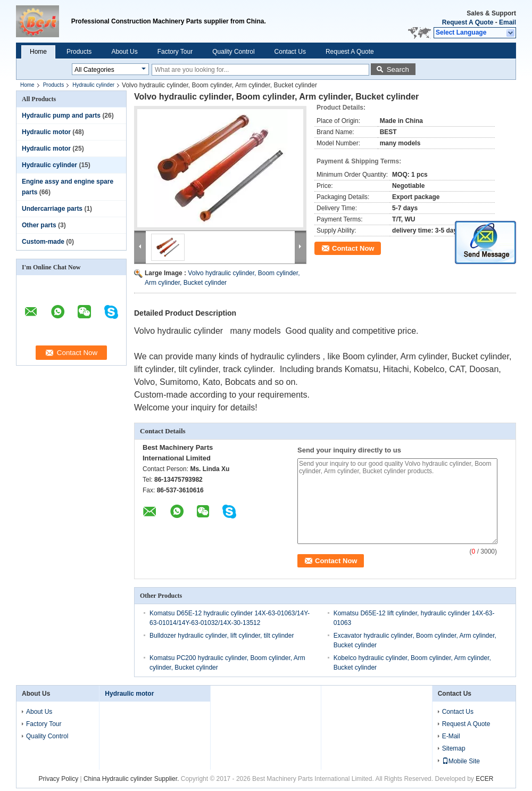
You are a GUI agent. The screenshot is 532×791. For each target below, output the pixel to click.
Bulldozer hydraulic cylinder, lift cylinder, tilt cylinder (222, 636)
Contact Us (290, 52)
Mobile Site (461, 761)
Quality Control (233, 52)
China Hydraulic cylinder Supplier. (132, 779)
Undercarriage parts (52, 209)
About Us (124, 52)
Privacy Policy (58, 779)
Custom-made (43, 242)
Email (508, 22)
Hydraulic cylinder (93, 85)
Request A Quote (468, 22)
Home (38, 52)
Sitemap (454, 748)
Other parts (39, 225)
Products (79, 52)
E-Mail (451, 736)
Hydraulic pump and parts (61, 116)
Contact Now (353, 248)
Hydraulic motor (46, 132)
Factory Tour (175, 52)
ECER (484, 779)
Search (398, 69)
